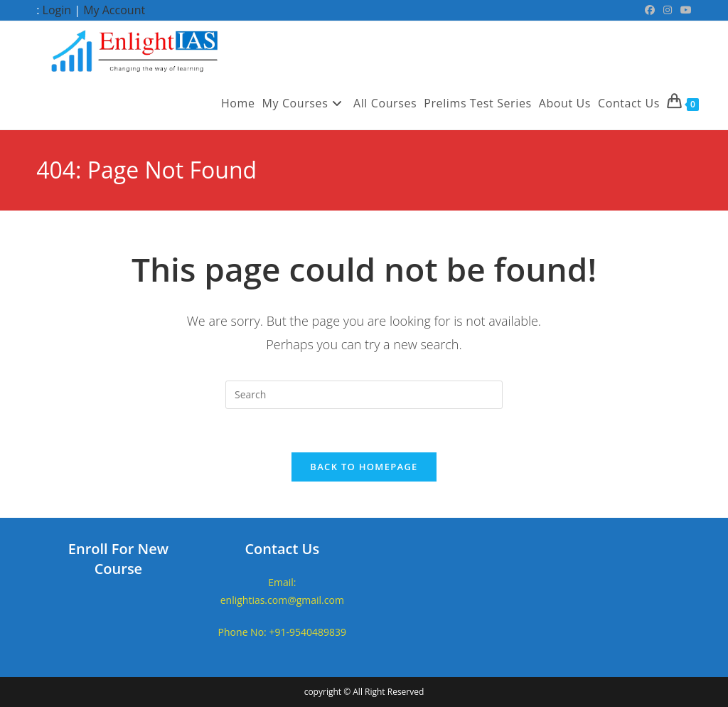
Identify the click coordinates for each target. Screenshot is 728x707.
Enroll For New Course (118, 559)
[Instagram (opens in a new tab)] (668, 10)
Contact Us (282, 549)
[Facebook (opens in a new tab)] (650, 10)
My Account (114, 10)
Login (57, 10)
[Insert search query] (364, 395)
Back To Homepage (364, 467)
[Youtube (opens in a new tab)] (684, 10)
